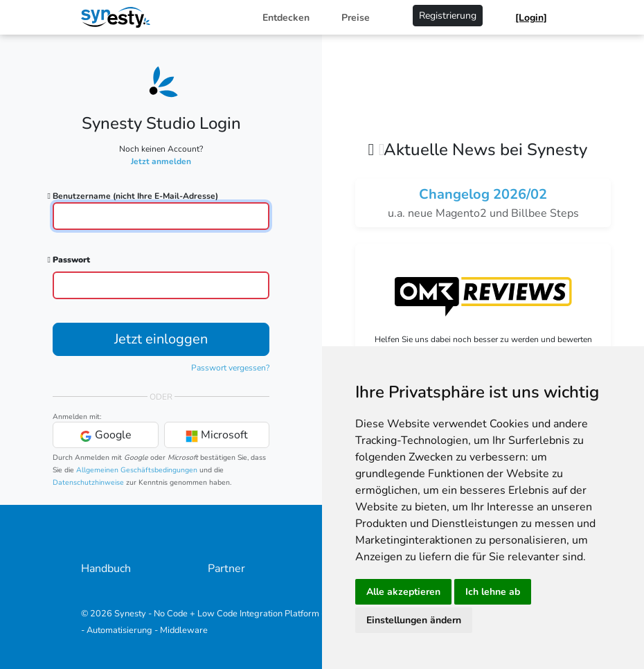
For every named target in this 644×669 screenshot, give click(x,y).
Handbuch (106, 569)
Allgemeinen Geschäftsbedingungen (137, 470)
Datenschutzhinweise (88, 482)
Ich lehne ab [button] (493, 592)
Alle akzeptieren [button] (403, 592)
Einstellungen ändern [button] (414, 620)
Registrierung (448, 16)
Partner (226, 569)
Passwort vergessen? (230, 368)
